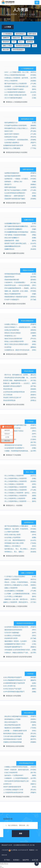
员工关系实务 (8, 395)
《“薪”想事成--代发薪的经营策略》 (15, 235)
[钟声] (34, 434)
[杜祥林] (33, 277)
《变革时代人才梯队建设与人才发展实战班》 (19, 585)
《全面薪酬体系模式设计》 (12, 223)
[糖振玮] (33, 680)
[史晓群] (33, 333)
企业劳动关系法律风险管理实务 (14, 392)
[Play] (1, 866)
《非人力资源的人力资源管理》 (14, 484)
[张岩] (34, 636)
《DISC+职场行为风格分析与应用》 (15, 95)
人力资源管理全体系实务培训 (13, 793)
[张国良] (33, 232)
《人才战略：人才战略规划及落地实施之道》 (19, 594)
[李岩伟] (33, 137)
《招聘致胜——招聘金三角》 (13, 182)
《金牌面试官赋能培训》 (12, 173)
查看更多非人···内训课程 (14, 505)
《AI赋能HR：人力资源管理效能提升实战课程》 (20, 778)
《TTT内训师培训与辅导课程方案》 (15, 425)
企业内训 (23, 14)
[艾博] (34, 246)
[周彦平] (33, 143)
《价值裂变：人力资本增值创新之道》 (16, 86)
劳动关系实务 (8, 389)
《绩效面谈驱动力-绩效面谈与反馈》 (16, 297)
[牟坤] (34, 535)
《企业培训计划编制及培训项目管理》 (16, 627)
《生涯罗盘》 (8, 347)
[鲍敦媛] (33, 677)
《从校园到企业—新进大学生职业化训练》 (18, 350)
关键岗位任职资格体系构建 (12, 742)
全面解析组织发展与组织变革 (13, 145)
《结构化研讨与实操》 (11, 137)
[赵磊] (34, 683)
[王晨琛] (33, 439)
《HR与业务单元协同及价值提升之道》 (17, 781)
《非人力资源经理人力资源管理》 (15, 498)
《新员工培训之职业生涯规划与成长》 (16, 344)
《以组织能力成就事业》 (12, 143)
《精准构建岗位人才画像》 (12, 719)
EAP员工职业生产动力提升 (12, 689)
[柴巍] (34, 692)
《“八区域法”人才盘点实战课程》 (15, 577)
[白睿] (34, 123)
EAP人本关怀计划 (9, 686)
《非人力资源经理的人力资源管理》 (16, 479)
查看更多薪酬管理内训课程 (15, 253)
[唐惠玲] (33, 395)
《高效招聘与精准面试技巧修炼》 (15, 199)
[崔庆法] (33, 176)
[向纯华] (33, 392)
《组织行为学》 (9, 131)
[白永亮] (33, 92)
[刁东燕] (33, 543)
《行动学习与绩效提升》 (12, 300)
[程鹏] (34, 196)
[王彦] (34, 95)
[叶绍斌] (33, 75)
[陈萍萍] (33, 739)
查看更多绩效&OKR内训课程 (16, 304)
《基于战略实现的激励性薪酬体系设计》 (17, 226)
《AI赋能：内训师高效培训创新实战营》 (17, 451)
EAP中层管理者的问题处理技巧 (14, 692)
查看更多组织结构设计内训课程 (17, 152)
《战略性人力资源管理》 (12, 579)
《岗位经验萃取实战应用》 (12, 725)
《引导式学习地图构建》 (12, 633)
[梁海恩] (33, 280)
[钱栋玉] (33, 784)
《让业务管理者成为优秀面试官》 (15, 193)
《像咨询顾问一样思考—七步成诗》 (16, 641)
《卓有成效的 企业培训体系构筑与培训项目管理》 (20, 650)
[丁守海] (33, 148)
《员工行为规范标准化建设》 (13, 98)
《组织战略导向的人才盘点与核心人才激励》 (19, 128)
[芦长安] (33, 339)
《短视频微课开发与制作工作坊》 (15, 644)
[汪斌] (34, 644)
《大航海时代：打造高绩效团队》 (15, 282)
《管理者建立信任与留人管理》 (14, 543)
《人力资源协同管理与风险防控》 (15, 92)
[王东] (34, 437)
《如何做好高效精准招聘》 (12, 176)
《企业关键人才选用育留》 (12, 537)
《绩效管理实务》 (9, 277)
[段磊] (34, 588)
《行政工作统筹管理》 (11, 773)
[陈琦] (34, 89)
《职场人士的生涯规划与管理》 (14, 341)
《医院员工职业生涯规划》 (12, 333)
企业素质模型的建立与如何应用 (14, 683)
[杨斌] (34, 487)
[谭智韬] (33, 330)
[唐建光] (33, 647)
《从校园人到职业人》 (11, 324)
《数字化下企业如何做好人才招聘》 (16, 190)
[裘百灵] (33, 686)
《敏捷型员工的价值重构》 (12, 728)
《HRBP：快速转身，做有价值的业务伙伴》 (18, 770)
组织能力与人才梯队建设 (12, 148)
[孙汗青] (33, 442)
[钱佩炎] (33, 184)
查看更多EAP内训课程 (13, 696)
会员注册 (35, 860)
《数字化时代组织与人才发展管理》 (16, 84)
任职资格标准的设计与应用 (12, 739)
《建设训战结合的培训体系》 (13, 630)
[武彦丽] (33, 81)
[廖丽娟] (33, 347)
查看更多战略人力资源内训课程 (17, 606)
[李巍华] (33, 736)
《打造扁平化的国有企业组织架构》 (16, 125)
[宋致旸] (33, 199)
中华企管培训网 (11, 14)
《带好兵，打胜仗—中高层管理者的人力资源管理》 (21, 582)
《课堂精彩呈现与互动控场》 (13, 445)
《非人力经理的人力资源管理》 (14, 476)
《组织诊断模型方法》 (11, 123)
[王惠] (34, 98)
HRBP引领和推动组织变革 (12, 787)
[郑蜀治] (33, 400)
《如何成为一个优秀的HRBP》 (14, 775)
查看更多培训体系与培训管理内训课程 (19, 657)
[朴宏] (34, 145)
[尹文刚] (33, 131)
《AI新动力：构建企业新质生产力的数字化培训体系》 (22, 653)
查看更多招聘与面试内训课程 (16, 203)
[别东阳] (33, 481)
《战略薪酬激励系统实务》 (12, 246)
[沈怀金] (33, 398)
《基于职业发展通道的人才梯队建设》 (16, 526)
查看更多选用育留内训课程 (15, 556)
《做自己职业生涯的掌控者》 (13, 339)
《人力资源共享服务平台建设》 (14, 89)
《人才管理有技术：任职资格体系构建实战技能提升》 (22, 140)
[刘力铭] (33, 282)
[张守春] (33, 386)
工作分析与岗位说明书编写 (12, 736)
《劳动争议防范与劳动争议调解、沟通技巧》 (19, 378)
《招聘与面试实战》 (10, 187)
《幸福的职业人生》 (10, 336)
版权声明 (26, 860)
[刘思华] (33, 428)
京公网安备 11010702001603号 (18, 850)
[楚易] (34, 496)
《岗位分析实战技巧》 (11, 722)
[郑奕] (34, 350)
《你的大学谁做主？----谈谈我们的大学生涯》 (19, 327)
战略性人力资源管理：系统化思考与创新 (17, 602)
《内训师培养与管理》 (11, 638)
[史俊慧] (33, 187)
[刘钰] (34, 731)
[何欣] (34, 86)
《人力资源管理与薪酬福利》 (13, 229)
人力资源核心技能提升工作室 (13, 790)
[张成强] (33, 249)
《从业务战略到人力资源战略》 (14, 591)
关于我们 (7, 860)
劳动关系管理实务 (9, 400)
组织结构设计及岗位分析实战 (13, 734)
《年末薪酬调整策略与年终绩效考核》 (16, 232)
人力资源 (32, 14)
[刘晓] (34, 341)
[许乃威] (33, 300)
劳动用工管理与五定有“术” (12, 398)
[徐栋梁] (33, 389)
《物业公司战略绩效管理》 (12, 294)
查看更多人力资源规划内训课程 (17, 102)
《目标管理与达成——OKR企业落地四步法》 (19, 285)
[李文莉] (33, 734)
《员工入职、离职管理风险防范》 (15, 540)
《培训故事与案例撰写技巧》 (13, 647)
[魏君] (34, 689)
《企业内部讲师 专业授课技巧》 (14, 448)
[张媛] (34, 182)
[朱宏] (34, 546)
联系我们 (16, 860)
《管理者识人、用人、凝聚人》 (14, 552)
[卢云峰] (33, 84)
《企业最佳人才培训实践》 (12, 636)
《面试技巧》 (8, 184)
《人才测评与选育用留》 (12, 532)
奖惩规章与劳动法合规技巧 (12, 386)
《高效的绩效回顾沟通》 (12, 280)
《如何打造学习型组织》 (12, 134)
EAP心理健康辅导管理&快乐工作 (14, 680)
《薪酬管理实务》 (9, 249)
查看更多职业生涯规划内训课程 (17, 354)
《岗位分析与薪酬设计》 (12, 238)
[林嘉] (34, 344)
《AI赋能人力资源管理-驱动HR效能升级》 (18, 767)
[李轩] (34, 431)
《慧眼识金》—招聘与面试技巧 (14, 196)
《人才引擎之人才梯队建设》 (13, 596)
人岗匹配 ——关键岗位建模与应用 (15, 731)
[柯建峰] (33, 742)
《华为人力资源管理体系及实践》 (15, 75)
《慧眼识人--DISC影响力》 (12, 546)
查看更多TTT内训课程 (13, 455)
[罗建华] (33, 173)
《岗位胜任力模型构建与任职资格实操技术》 (19, 716)
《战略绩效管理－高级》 (12, 241)
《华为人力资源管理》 (11, 81)
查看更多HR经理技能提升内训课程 (18, 797)
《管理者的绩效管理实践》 (12, 274)
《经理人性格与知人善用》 (12, 535)
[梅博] (34, 336)
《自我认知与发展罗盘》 (12, 330)
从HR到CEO (7, 784)
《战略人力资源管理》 (11, 588)
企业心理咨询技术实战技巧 (12, 677)
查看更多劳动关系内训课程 (15, 405)
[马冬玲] (33, 445)
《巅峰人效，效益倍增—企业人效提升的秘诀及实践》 (22, 291)
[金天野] (33, 451)
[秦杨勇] (33, 125)
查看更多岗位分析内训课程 (15, 746)
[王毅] (34, 641)
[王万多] (33, 602)
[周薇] (34, 235)
